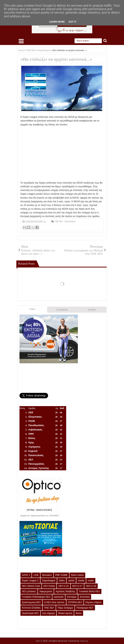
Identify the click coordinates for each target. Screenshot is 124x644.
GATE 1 (26, 575)
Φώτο (79, 613)
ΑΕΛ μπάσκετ (29, 591)
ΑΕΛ (38, 641)
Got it (72, 22)
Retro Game (77, 575)
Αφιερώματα (46, 591)
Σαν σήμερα (48, 613)
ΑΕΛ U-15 (64, 586)
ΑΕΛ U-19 (91, 586)
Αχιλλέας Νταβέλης (66, 591)
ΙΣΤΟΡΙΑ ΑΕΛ (75, 602)
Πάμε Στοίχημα (65, 608)
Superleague (70, 221)
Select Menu (21, 41)
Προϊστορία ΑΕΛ (30, 613)
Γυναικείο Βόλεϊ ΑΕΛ (89, 591)
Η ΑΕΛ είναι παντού (54, 602)
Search (105, 41)
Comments (62, 310)
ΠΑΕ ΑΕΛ (59, 221)
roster (91, 581)
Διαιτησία (59, 597)
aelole (71, 581)
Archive (92, 310)
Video (32, 309)
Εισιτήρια (72, 597)
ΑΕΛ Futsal (49, 586)
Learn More (57, 22)
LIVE (36, 575)
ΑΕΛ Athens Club (31, 586)
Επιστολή (85, 597)
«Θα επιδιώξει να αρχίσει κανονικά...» (56, 59)
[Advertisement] (62, 154)
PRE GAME (61, 575)
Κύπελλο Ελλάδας (31, 608)
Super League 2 (30, 581)
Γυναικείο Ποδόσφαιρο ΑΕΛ (36, 597)
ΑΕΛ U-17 (77, 586)
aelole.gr (84, 641)
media (81, 581)
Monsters (47, 575)
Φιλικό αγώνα (65, 613)
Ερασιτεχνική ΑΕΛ (31, 602)
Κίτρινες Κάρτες (94, 602)
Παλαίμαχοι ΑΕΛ (85, 608)
